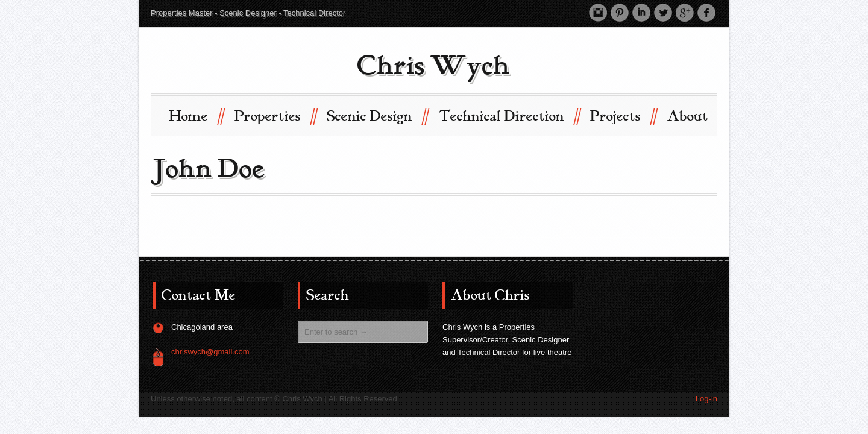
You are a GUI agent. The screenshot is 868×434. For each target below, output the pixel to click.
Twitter (663, 13)
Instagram (598, 13)
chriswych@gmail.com (210, 352)
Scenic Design (377, 115)
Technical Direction (509, 115)
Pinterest (620, 13)
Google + (685, 13)
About (688, 116)
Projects (623, 115)
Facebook (706, 13)
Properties (275, 115)
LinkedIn (641, 13)
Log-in (706, 399)
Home (196, 115)
